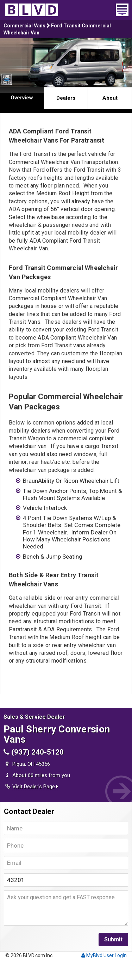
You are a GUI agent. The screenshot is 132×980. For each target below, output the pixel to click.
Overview (22, 98)
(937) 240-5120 (34, 752)
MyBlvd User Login (104, 955)
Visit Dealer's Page (35, 787)
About (110, 98)
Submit (113, 939)
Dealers (66, 98)
